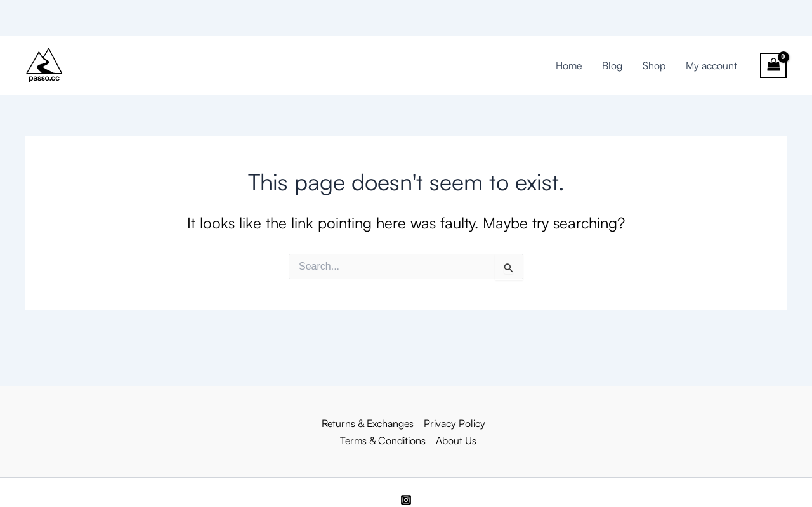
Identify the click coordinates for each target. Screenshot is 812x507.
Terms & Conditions (383, 440)
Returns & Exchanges (368, 423)
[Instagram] (406, 500)
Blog (612, 65)
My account (711, 65)
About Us (456, 440)
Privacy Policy (455, 423)
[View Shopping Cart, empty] (773, 65)
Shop (654, 65)
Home (569, 65)
